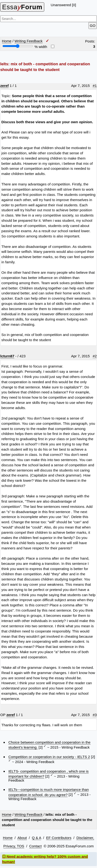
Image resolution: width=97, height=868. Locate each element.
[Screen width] (18, 46)
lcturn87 (7, 356)
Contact (35, 846)
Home (7, 41)
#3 (95, 715)
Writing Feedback (29, 41)
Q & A (36, 838)
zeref (4, 86)
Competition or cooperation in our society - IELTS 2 (49, 757)
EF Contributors (59, 838)
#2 (95, 356)
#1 (95, 86)
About (22, 838)
